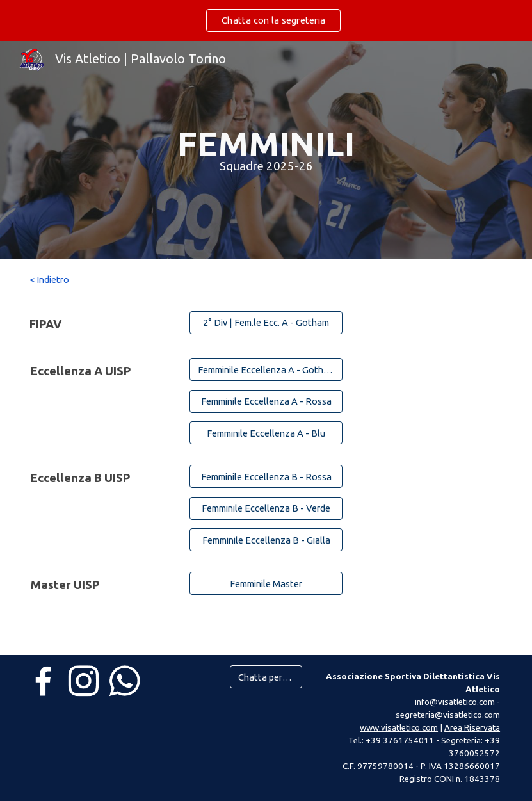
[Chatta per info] (266, 677)
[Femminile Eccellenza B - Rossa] (266, 476)
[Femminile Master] (266, 583)
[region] (266, 20)
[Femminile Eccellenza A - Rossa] (266, 401)
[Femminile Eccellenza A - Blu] (266, 433)
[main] (266, 150)
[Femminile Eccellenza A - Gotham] (266, 369)
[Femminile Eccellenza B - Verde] (266, 508)
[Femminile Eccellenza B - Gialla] (266, 540)
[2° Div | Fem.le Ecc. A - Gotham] (266, 322)
